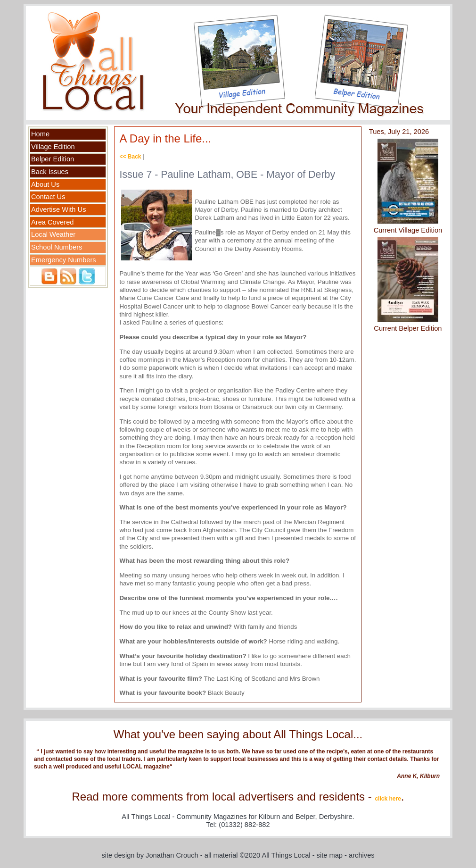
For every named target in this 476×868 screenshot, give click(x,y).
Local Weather (53, 234)
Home (40, 134)
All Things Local (286, 855)
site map (330, 855)
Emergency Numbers (64, 260)
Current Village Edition (408, 230)
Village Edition (53, 147)
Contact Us (48, 197)
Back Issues (50, 172)
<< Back (130, 157)
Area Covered (52, 222)
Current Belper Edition (408, 328)
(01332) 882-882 (244, 825)
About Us (45, 184)
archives (362, 855)
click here (388, 799)
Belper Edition (53, 159)
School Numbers (57, 247)
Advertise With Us (58, 209)
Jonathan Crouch (172, 855)
